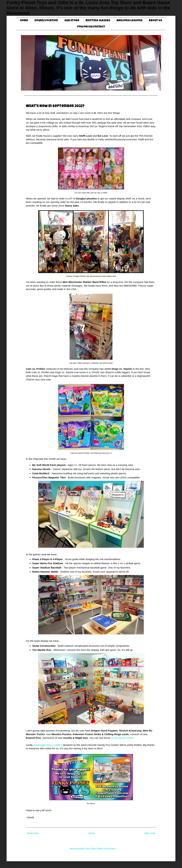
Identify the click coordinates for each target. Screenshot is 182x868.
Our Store (72, 21)
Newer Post (33, 833)
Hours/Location (46, 21)
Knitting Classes (98, 21)
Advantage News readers (48, 745)
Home (24, 21)
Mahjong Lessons (129, 21)
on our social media (122, 738)
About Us (155, 21)
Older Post (150, 833)
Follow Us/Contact (91, 27)
